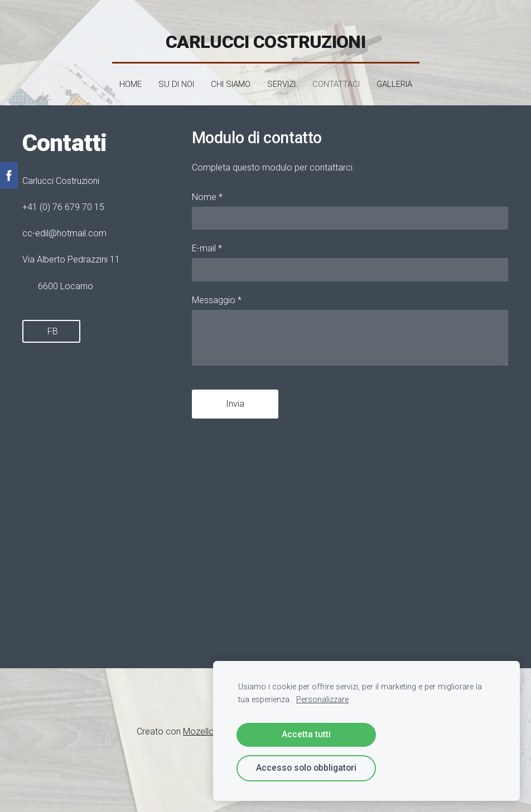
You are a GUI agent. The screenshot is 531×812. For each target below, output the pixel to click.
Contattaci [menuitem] (336, 79)
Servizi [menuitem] (281, 79)
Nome (207, 191)
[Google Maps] (96, 534)
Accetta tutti (306, 734)
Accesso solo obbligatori (306, 768)
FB (52, 326)
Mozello (199, 726)
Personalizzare (322, 700)
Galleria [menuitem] (394, 79)
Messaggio (217, 295)
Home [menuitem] (131, 79)
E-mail (207, 243)
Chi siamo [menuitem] (231, 79)
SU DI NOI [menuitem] (176, 79)
